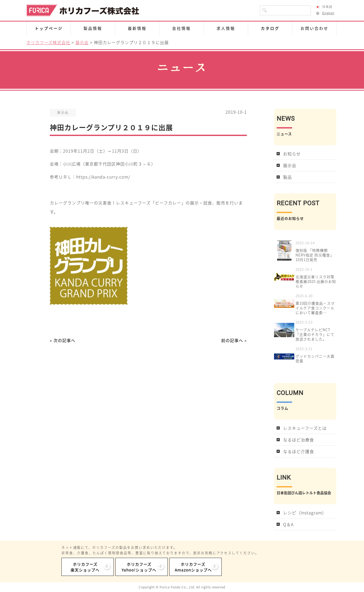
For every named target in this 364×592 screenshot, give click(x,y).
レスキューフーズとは (305, 428)
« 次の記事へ (63, 340)
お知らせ (292, 154)
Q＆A (288, 524)
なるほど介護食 (299, 451)
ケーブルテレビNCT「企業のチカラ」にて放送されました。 (315, 334)
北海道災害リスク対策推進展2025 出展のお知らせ (316, 281)
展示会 (290, 165)
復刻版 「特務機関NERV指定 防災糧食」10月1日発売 (315, 255)
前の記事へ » (234, 340)
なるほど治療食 (299, 440)
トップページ (49, 28)
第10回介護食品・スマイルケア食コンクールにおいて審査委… (315, 308)
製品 (288, 177)
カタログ (270, 28)
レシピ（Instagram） (305, 513)
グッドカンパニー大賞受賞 (315, 358)
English (325, 13)
